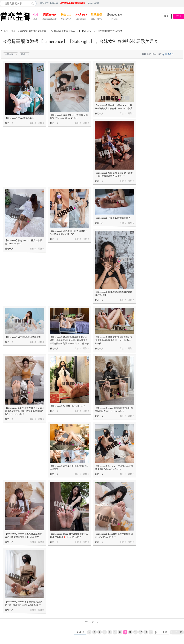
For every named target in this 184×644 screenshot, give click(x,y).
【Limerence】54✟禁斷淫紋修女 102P (67, 406)
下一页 (179, 632)
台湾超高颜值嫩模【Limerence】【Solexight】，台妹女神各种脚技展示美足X (87, 31)
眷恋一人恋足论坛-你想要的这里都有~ (29, 31)
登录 (166, 16)
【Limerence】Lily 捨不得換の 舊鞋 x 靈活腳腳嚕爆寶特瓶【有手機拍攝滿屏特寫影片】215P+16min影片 (25, 411)
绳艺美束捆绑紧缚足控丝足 (73, 3)
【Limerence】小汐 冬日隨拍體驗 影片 (113, 218)
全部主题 (9, 54)
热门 (149, 54)
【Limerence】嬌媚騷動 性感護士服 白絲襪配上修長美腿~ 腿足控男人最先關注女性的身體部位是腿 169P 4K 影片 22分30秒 (69, 340)
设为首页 (44, 3)
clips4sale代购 (93, 3)
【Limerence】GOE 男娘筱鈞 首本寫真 (23, 337)
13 (146, 632)
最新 (144, 54)
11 (135, 632)
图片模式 (169, 54)
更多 (23, 54)
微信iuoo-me (114, 15)
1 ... (89, 632)
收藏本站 (54, 3)
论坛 (35, 15)
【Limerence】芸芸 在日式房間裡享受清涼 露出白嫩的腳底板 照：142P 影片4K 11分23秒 (114, 340)
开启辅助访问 (183, 3)
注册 (179, 16)
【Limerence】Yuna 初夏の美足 (19, 118)
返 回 (82, 632)
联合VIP (66, 15)
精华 (160, 54)
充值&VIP (49, 15)
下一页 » (92, 622)
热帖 (154, 54)
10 (130, 632)
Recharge (81, 15)
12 (140, 632)
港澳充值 (97, 15)
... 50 (151, 633)
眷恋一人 (9, 123)
